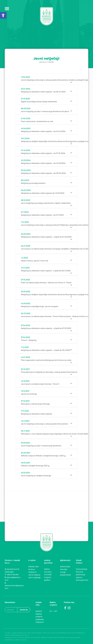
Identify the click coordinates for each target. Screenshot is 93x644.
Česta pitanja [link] (82, 569)
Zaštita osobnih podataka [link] (40, 617)
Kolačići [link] (39, 611)
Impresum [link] (32, 572)
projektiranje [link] (65, 575)
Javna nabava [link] (34, 575)
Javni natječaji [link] (34, 578)
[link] (3, 15)
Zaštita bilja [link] (65, 567)
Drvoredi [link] (48, 575)
